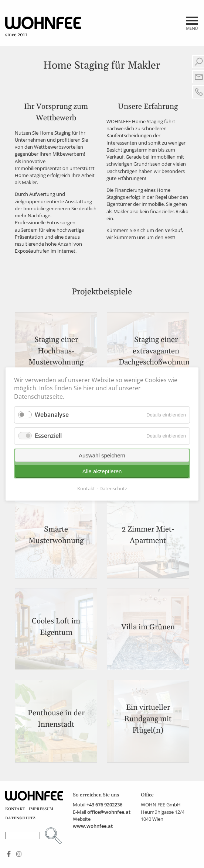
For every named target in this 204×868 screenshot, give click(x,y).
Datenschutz (20, 818)
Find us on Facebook (9, 854)
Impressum (41, 809)
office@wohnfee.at (109, 812)
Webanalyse (52, 415)
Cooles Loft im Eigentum (56, 627)
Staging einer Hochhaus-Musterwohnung (56, 351)
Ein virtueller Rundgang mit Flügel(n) (148, 719)
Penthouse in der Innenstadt (56, 719)
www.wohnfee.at (93, 826)
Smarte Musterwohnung (56, 535)
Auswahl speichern (102, 455)
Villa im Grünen (148, 627)
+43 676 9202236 (104, 805)
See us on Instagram (19, 854)
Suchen (53, 836)
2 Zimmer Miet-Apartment (148, 535)
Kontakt (15, 809)
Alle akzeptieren (102, 471)
